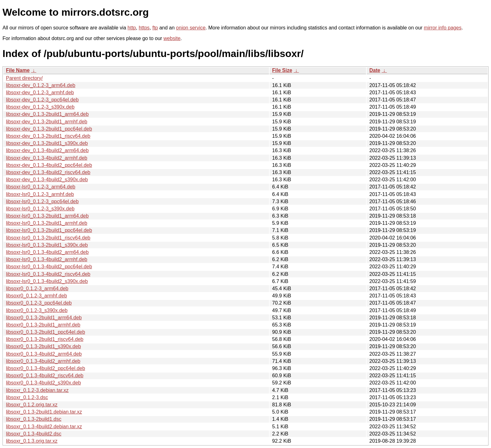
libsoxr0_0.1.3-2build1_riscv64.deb (45, 339)
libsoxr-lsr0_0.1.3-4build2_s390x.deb (47, 281)
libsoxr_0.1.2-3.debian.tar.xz (37, 390)
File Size (282, 70)
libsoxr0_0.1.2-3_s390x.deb (37, 310)
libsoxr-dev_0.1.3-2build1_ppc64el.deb (49, 129)
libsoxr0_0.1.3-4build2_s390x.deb (43, 383)
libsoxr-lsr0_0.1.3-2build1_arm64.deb (47, 216)
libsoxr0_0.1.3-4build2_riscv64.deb (45, 376)
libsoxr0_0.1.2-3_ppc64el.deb (39, 303)
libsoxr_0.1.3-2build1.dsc (34, 419)
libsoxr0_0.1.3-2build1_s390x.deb (43, 346)
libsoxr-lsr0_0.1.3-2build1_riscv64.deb (48, 238)
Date (375, 70)
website (172, 38)
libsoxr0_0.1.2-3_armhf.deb (36, 296)
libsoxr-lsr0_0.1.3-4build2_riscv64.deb (48, 274)
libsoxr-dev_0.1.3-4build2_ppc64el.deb (49, 165)
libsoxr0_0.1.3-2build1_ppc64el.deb (46, 332)
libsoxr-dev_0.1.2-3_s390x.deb (40, 107)
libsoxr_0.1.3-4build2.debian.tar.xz (44, 427)
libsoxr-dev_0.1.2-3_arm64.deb (41, 85)
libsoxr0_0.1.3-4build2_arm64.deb (44, 354)
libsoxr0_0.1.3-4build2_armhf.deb (43, 361)
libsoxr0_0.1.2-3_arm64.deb (37, 288)
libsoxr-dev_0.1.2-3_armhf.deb (40, 93)
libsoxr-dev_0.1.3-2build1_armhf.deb (47, 122)
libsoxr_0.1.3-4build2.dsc (34, 434)
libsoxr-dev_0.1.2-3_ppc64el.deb (42, 100)
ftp (155, 28)
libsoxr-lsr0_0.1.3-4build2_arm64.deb (47, 252)
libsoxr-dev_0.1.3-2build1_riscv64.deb (48, 136)
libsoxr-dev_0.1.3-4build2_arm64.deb (47, 150)
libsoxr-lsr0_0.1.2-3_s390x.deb (40, 209)
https (144, 28)
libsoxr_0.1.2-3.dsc (27, 397)
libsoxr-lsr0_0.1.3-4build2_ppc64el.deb (49, 267)
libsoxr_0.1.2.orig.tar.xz (32, 405)
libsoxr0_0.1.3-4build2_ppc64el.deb (46, 368)
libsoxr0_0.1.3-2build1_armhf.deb (43, 325)
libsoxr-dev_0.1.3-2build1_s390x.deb (47, 143)
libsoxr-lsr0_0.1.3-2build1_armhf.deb (47, 223)
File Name (18, 70)
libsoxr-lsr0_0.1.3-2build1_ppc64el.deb (49, 230)
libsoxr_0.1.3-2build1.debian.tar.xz (44, 412)
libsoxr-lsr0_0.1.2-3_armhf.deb (40, 194)
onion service (191, 28)
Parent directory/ (24, 78)
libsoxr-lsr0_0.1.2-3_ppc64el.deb (42, 201)
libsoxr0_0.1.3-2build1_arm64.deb (44, 318)
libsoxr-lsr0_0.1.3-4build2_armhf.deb (47, 259)
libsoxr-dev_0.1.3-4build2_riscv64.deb (48, 172)
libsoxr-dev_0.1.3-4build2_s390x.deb (47, 180)
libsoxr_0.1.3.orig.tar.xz (32, 441)
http (132, 28)
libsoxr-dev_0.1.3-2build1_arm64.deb (47, 114)
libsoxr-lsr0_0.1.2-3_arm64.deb (41, 187)
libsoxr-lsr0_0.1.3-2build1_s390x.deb (47, 245)
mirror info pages (443, 28)
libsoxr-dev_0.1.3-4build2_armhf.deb (47, 158)
